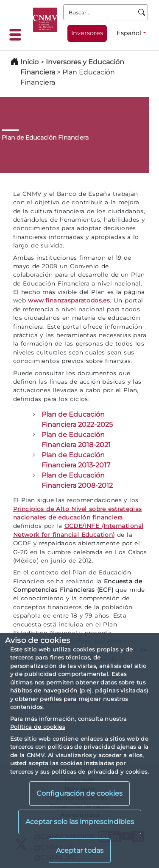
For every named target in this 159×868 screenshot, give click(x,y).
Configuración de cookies (79, 793)
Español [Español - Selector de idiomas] (129, 33)
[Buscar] (142, 12)
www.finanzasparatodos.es (69, 300)
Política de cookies (38, 727)
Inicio (29, 62)
